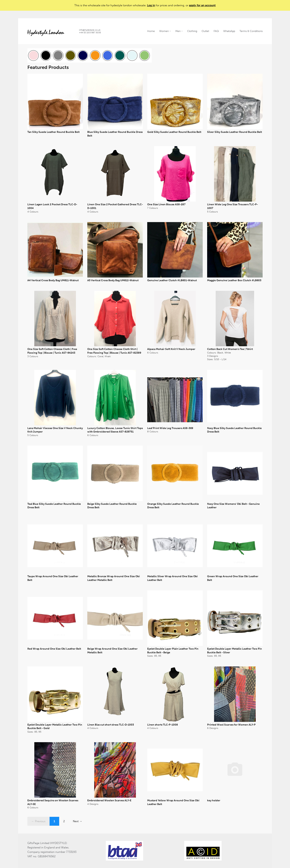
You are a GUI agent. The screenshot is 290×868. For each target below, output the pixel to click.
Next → (77, 821)
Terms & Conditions (251, 31)
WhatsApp (229, 31)
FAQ (216, 31)
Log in (151, 5)
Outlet (205, 31)
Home (151, 31)
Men (179, 31)
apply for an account (202, 5)
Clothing (192, 31)
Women (165, 31)
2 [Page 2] (64, 821)
